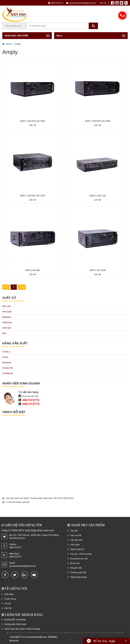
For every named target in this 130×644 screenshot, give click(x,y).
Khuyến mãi (76, 568)
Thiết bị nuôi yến (78, 572)
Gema (5, 357)
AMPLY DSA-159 (98, 196)
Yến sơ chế (76, 535)
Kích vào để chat (30, 396)
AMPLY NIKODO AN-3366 (33, 121)
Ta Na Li (6, 352)
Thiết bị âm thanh (79, 577)
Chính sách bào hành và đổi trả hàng (22, 629)
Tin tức (8, 603)
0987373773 (56, 3)
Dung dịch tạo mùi (79, 559)
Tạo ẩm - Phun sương (81, 554)
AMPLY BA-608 (32, 270)
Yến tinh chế (76, 540)
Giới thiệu (9, 594)
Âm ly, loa (75, 563)
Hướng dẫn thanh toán (15, 624)
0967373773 (31, 400)
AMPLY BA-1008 (98, 270)
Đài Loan (7, 306)
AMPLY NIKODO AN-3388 (97, 121)
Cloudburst (8, 373)
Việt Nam (7, 328)
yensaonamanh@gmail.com (81, 3)
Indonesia (7, 322)
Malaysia (7, 317)
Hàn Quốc (7, 312)
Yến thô (74, 531)
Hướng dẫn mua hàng (15, 620)
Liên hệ (103, 3)
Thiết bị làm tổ (77, 549)
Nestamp (7, 362)
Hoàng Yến (8, 368)
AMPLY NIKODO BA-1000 (33, 196)
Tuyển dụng (10, 599)
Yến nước (75, 545)
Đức (4, 333)
